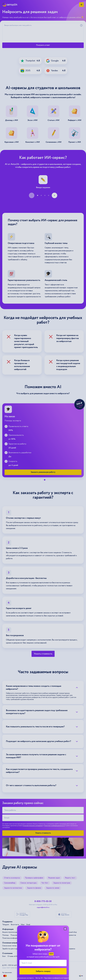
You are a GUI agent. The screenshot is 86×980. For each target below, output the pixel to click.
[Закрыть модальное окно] (65, 929)
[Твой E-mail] (43, 963)
